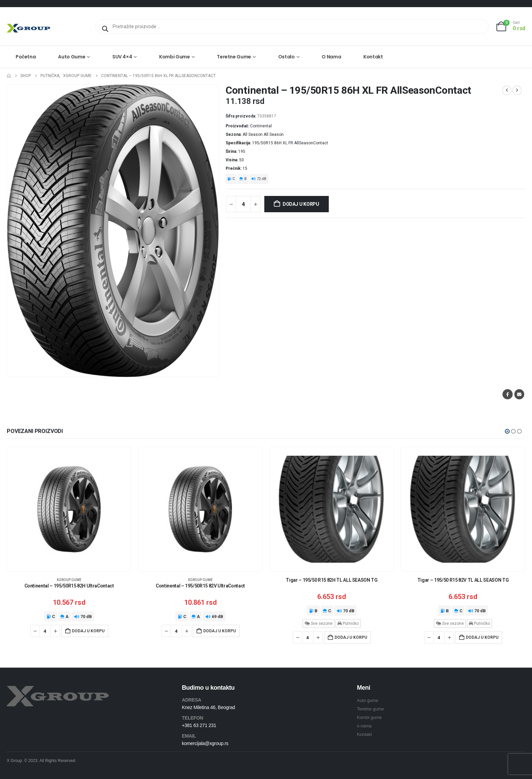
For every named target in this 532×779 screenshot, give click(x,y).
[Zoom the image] (58, 690)
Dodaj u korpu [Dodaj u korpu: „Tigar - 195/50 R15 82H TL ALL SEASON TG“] (351, 637)
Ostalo (287, 57)
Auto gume (72, 57)
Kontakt (373, 57)
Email (519, 394)
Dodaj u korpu (301, 204)
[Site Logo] (28, 28)
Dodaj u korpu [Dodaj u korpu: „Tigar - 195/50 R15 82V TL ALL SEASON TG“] (482, 637)
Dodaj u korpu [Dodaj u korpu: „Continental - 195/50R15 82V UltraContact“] (220, 631)
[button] (507, 431)
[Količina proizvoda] (243, 204)
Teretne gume (234, 57)
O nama (331, 57)
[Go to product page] (69, 509)
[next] (517, 90)
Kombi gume (175, 57)
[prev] (507, 90)
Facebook (507, 394)
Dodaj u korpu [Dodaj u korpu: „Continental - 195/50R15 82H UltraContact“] (88, 631)
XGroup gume (69, 580)
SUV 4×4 (122, 57)
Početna (26, 57)
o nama (364, 726)
